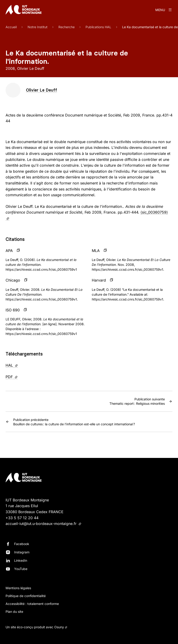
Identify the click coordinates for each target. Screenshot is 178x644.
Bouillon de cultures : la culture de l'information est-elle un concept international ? (74, 422)
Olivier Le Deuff (41, 90)
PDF (21, 377)
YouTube (21, 569)
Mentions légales (18, 588)
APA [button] (9, 251)
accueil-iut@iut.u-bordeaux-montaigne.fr (43, 524)
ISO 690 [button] (13, 310)
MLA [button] (96, 251)
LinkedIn (21, 560)
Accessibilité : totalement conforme (32, 604)
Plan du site (14, 612)
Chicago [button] (13, 280)
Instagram (22, 552)
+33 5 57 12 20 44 (22, 518)
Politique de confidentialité (26, 596)
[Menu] (164, 10)
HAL (21, 365)
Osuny (59, 627)
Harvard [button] (99, 280)
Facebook (22, 544)
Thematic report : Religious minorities (137, 401)
